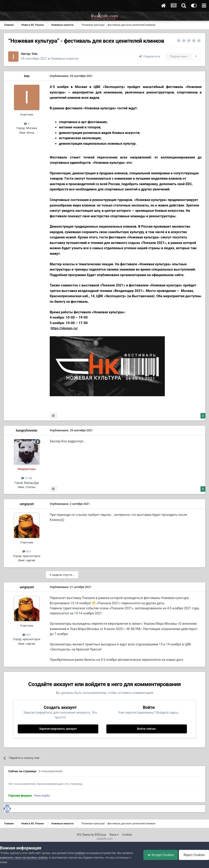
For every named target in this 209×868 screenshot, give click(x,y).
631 (27, 551)
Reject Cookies (193, 855)
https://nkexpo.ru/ (64, 328)
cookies (80, 853)
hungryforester (27, 430)
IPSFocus (100, 835)
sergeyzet (27, 504)
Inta (35, 54)
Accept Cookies (158, 855)
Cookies (127, 835)
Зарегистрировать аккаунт (58, 729)
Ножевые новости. (65, 59)
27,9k (27, 478)
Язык (114, 835)
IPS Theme (84, 835)
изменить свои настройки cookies (24, 858)
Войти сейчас (146, 729)
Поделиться (149, 56)
